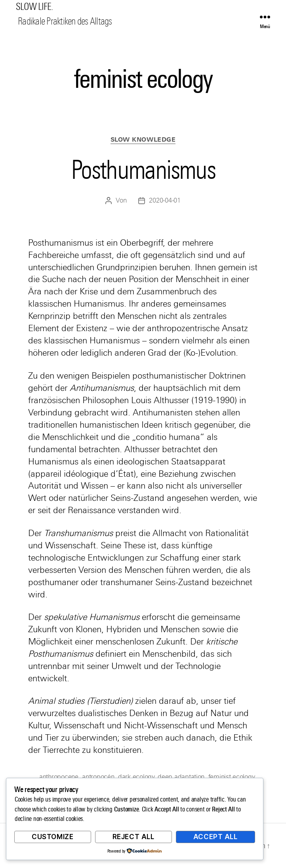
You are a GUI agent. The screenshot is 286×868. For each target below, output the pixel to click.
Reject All (133, 837)
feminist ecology (231, 777)
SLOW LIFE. (34, 7)
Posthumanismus (143, 170)
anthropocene (59, 777)
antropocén (98, 777)
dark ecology (136, 777)
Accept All (215, 837)
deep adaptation (181, 777)
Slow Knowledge (143, 140)
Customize (52, 837)
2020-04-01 (165, 200)
